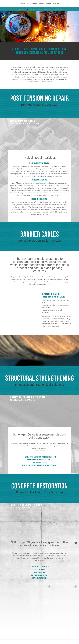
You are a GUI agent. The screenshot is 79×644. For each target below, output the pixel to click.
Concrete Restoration (58, 9)
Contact (56, 4)
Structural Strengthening (44, 9)
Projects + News (45, 4)
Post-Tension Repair (21, 9)
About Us (34, 4)
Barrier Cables (32, 9)
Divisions (23, 4)
